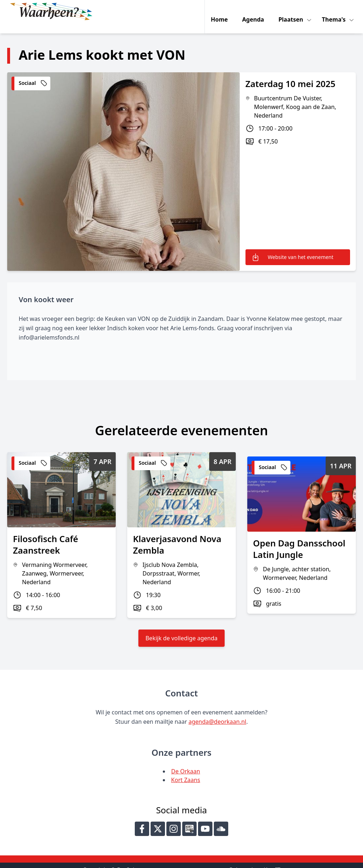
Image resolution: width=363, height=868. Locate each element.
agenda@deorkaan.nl (217, 711)
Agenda (255, 12)
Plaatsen (293, 12)
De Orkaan (185, 761)
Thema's (336, 12)
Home (221, 12)
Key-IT (272, 859)
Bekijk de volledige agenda (182, 628)
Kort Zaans (186, 769)
